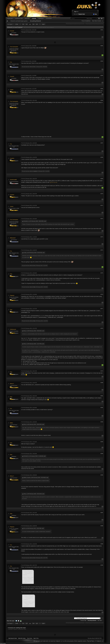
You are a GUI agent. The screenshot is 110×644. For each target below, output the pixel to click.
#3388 (102, 526)
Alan (11, 455)
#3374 (102, 250)
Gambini (12, 158)
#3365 (102, 89)
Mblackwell (13, 238)
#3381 (102, 396)
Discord (27, 18)
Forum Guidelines (86, 21)
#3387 (102, 513)
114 (33, 24)
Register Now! (82, 14)
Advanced (99, 19)
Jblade (12, 90)
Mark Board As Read (13, 638)
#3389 (102, 544)
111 (23, 24)
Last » (43, 24)
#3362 (102, 46)
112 (27, 24)
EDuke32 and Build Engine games (19, 21)
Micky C (12, 384)
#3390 (102, 565)
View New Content (97, 21)
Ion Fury (92, 641)
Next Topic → (100, 620)
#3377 (102, 309)
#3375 (102, 273)
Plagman (12, 295)
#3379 (102, 371)
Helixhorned (13, 329)
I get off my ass (53, 182)
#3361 (102, 30)
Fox (11, 62)
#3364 (102, 75)
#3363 (102, 61)
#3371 (102, 205)
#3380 (102, 383)
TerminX (12, 31)
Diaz (11, 274)
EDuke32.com (19, 18)
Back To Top (36, 638)
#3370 (102, 194)
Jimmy (12, 206)
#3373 (102, 237)
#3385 (102, 454)
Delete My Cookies (22, 638)
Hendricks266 (13, 180)
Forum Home (30, 638)
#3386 (102, 475)
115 (37, 24)
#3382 (102, 408)
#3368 (102, 157)
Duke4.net (10, 18)
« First (16, 24)
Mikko (12, 423)
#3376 (102, 294)
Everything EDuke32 (35, 21)
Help (95, 14)
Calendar (49, 18)
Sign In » (76, 12)
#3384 (102, 442)
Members (41, 18)
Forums (34, 18)
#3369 (102, 179)
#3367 (102, 143)
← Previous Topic (83, 620)
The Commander (14, 47)
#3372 (102, 219)
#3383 (102, 422)
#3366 (102, 100)
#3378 (102, 328)
